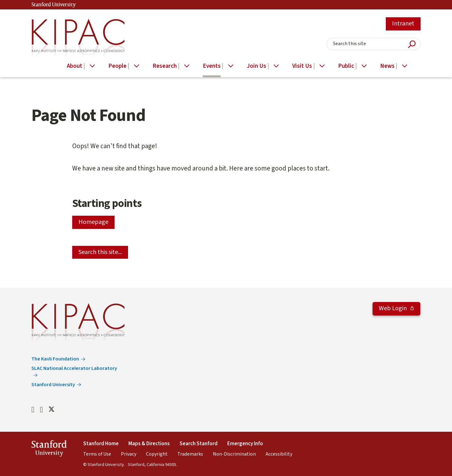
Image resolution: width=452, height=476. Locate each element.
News (387, 66)
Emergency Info (245, 444)
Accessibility (279, 454)
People (117, 66)
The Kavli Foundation (55, 359)
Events (212, 66)
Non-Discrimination (234, 454)
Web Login (393, 308)
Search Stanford (199, 444)
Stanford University (54, 5)
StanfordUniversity (49, 449)
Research (165, 66)
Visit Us (302, 66)
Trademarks (190, 454)
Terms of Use (97, 454)
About (75, 66)
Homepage (93, 222)
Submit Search (412, 44)
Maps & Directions (149, 444)
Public (346, 66)
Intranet (403, 24)
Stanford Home (101, 444)
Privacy (129, 454)
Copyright (157, 454)
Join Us (256, 66)
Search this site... (100, 252)
